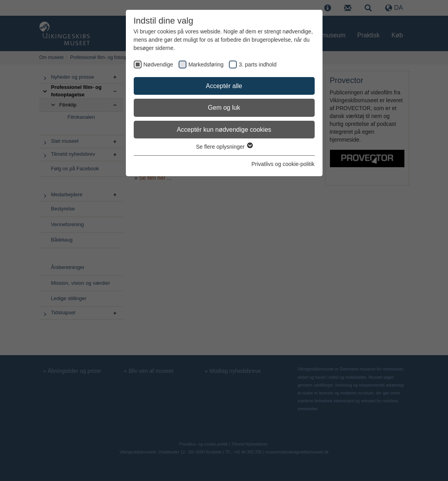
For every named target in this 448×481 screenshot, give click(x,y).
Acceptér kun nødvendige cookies (224, 130)
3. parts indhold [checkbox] (258, 65)
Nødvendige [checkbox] (159, 65)
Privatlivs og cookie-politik (283, 164)
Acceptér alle (224, 86)
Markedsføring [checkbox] (206, 65)
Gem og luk (224, 108)
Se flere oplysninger (224, 147)
